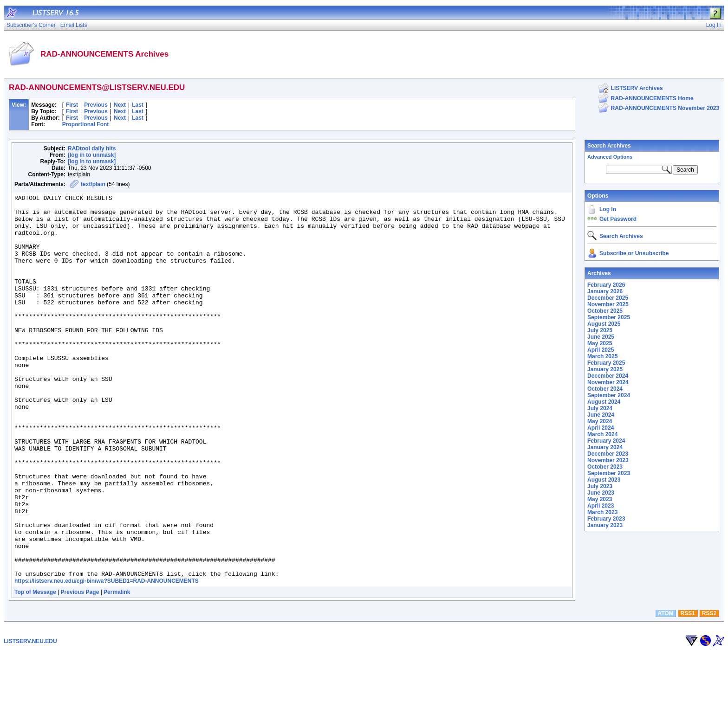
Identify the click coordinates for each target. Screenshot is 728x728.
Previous (96, 105)
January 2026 (605, 291)
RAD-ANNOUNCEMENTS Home (652, 98)
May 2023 (600, 499)
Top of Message (35, 669)
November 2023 (608, 460)
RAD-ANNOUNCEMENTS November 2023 (665, 108)
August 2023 (604, 480)
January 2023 (605, 525)
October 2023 (605, 467)
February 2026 (606, 285)
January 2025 (605, 369)
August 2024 (604, 402)
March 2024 (602, 434)
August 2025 (604, 324)
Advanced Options (610, 157)
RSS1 (688, 690)
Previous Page (80, 669)
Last (138, 105)
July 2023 (600, 486)
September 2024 (609, 395)
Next (120, 105)
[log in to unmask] (92, 155)
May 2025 (600, 343)
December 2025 (608, 298)
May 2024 (600, 421)
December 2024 (608, 376)
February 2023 (606, 519)
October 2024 (605, 389)
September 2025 (609, 317)
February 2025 (606, 363)
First (72, 105)
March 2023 (602, 512)
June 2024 (601, 415)
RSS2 (709, 690)
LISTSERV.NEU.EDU (30, 718)
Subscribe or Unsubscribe (634, 253)
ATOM (665, 690)
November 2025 (608, 304)
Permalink (117, 669)
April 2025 (601, 350)
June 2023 (601, 493)
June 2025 (601, 337)
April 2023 (601, 506)
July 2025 (600, 330)
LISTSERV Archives (637, 88)
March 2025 (602, 356)
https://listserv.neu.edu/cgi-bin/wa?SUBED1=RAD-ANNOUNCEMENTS (107, 657)
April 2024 (601, 428)
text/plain (93, 184)
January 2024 (605, 447)
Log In (608, 209)
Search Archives (609, 146)
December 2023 (608, 454)
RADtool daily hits (92, 148)
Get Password (618, 219)
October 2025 (605, 311)
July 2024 (600, 408)
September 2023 (609, 473)
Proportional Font (86, 124)
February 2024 (606, 441)
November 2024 (608, 382)
